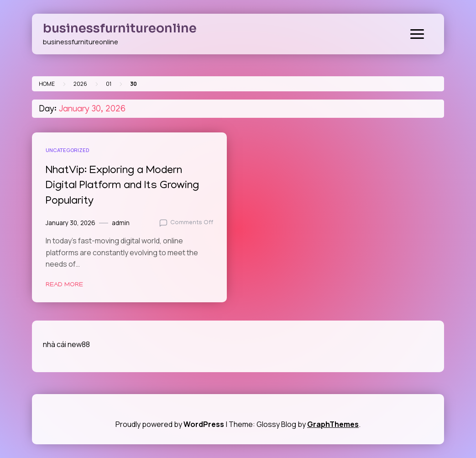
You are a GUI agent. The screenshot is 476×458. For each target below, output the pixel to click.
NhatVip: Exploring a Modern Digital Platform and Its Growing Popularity (122, 186)
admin (121, 223)
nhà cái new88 (66, 344)
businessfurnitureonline (120, 28)
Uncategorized (67, 150)
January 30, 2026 (71, 223)
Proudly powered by (170, 424)
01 (109, 84)
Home (47, 84)
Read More (64, 285)
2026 (80, 84)
